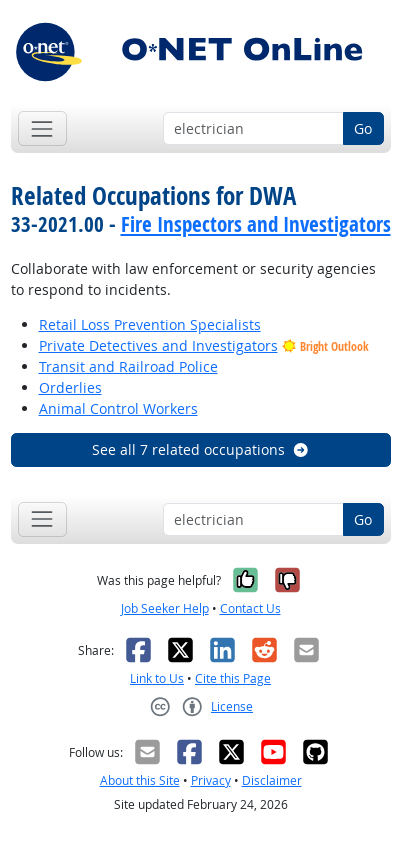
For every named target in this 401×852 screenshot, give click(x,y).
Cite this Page (233, 678)
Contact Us (250, 608)
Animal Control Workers (118, 408)
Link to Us (157, 678)
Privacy (211, 780)
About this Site (140, 780)
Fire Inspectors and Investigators (256, 224)
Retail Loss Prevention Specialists (150, 324)
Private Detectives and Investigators (158, 345)
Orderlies (70, 387)
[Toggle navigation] (42, 128)
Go (363, 128)
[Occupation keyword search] (253, 129)
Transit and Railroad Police (128, 366)
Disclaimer (272, 780)
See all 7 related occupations (201, 449)
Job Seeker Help (165, 608)
